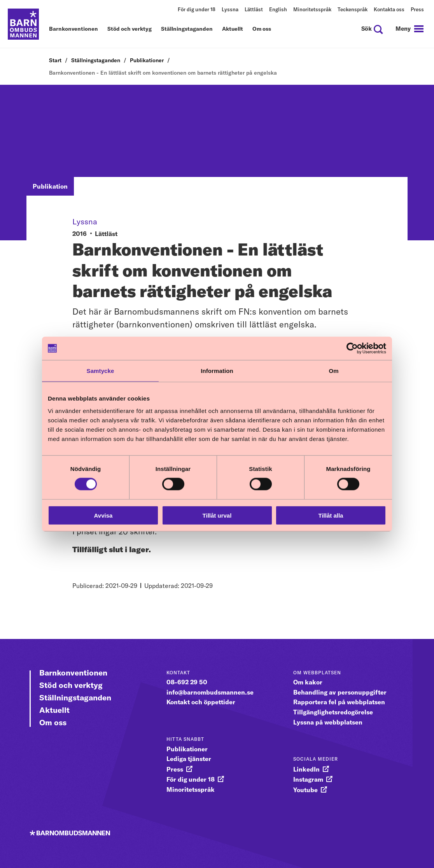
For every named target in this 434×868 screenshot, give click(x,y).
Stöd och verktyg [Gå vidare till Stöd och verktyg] (71, 685)
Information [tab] (217, 371)
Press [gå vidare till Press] (175, 769)
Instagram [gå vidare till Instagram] (308, 779)
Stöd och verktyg (129, 29)
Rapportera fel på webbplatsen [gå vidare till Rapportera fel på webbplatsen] (339, 702)
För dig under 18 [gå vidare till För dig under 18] (191, 779)
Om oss (262, 29)
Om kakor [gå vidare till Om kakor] (308, 682)
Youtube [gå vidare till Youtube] (305, 790)
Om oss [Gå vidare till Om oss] (53, 722)
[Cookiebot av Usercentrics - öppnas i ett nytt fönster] (352, 348)
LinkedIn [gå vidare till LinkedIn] (306, 769)
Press (417, 9)
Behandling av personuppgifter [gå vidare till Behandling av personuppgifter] (340, 692)
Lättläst (254, 9)
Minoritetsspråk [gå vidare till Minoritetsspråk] (191, 789)
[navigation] (409, 29)
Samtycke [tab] (101, 371)
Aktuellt (233, 29)
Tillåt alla (331, 515)
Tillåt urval (217, 515)
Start (55, 60)
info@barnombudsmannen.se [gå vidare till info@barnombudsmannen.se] (210, 692)
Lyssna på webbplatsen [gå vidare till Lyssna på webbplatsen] (328, 722)
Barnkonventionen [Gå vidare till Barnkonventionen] (73, 673)
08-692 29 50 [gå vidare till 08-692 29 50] (187, 682)
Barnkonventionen (73, 29)
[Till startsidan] (23, 24)
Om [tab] (333, 371)
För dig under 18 (197, 9)
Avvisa (103, 515)
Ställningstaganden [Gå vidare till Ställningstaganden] (75, 697)
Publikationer (147, 60)
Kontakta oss (389, 9)
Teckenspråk (353, 9)
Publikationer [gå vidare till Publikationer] (187, 749)
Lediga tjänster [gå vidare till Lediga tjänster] (189, 759)
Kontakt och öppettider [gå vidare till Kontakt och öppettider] (201, 702)
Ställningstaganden (187, 29)
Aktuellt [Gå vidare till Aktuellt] (54, 710)
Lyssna (230, 9)
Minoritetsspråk (312, 9)
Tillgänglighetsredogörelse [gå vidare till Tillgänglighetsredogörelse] (333, 712)
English (278, 9)
